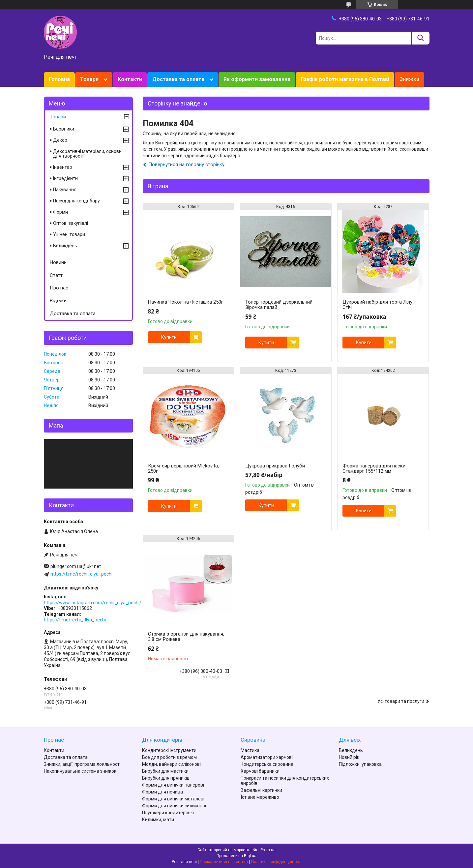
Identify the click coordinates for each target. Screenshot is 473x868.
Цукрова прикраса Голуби (275, 466)
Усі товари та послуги (401, 701)
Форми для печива (163, 792)
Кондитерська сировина (267, 764)
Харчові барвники (260, 771)
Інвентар (63, 167)
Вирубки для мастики (165, 771)
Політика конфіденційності (276, 862)
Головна (59, 79)
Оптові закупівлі (71, 223)
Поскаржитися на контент (224, 862)
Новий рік (349, 757)
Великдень (65, 246)
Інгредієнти (65, 178)
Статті (57, 275)
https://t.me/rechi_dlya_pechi (81, 574)
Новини (58, 262)
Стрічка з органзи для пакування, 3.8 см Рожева (186, 637)
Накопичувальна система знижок (80, 771)
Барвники (64, 129)
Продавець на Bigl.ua (237, 856)
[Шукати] (420, 38)
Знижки (409, 79)
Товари (89, 79)
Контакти (130, 79)
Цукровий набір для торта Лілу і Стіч (379, 305)
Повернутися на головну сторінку (186, 165)
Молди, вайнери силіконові (171, 764)
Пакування (65, 190)
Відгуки (58, 301)
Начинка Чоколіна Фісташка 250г (186, 302)
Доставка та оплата (178, 79)
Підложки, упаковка (360, 764)
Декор (60, 140)
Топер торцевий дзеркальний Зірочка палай (279, 305)
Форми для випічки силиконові (175, 806)
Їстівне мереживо (260, 797)
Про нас (59, 288)
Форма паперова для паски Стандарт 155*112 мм (374, 468)
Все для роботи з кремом (169, 757)
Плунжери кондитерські (168, 813)
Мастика (250, 750)
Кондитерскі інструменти (169, 750)
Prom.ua (268, 850)
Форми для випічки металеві (173, 799)
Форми (60, 212)
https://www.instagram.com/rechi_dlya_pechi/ (93, 603)
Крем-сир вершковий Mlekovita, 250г (183, 468)
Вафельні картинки (261, 790)
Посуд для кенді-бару (76, 201)
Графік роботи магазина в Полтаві (345, 79)
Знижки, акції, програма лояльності (82, 764)
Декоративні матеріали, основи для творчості (87, 154)
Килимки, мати (158, 820)
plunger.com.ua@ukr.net (76, 566)
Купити (169, 337)
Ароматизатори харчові (267, 757)
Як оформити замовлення (257, 79)
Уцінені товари (69, 234)
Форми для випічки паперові (173, 785)
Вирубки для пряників (166, 778)
